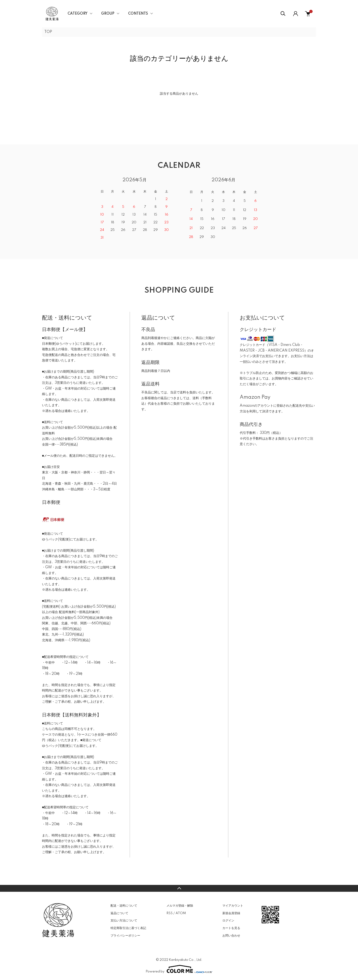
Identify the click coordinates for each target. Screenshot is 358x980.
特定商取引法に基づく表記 (128, 928)
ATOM (181, 913)
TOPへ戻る (179, 888)
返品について (119, 913)
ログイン (228, 921)
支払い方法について (124, 921)
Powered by (179, 969)
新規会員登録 (231, 913)
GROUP (108, 14)
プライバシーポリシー (125, 936)
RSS (170, 913)
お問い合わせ (231, 936)
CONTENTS (138, 14)
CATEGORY (78, 14)
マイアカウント (233, 906)
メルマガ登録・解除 (180, 906)
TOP (48, 32)
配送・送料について (124, 906)
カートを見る (231, 928)
